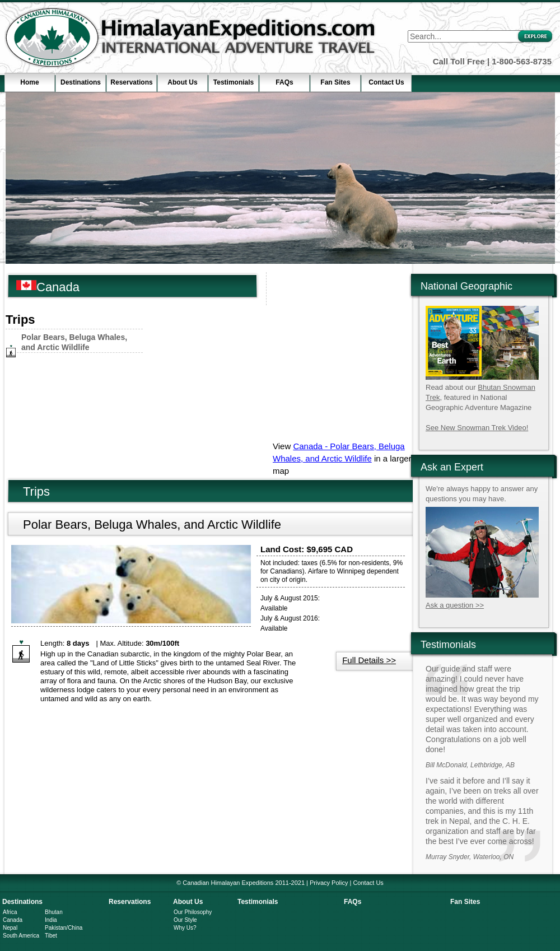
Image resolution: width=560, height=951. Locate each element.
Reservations (131, 82)
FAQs (284, 82)
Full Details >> (369, 660)
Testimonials (234, 82)
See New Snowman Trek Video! (477, 428)
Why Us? (185, 928)
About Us (182, 82)
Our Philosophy (193, 912)
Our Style (185, 920)
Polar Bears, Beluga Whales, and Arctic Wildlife (152, 525)
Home (29, 82)
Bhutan (54, 912)
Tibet (51, 936)
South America (21, 936)
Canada (13, 920)
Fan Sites (335, 82)
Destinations (81, 82)
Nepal (10, 928)
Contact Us (386, 82)
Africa (10, 912)
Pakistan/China (64, 928)
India (51, 920)
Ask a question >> (455, 605)
